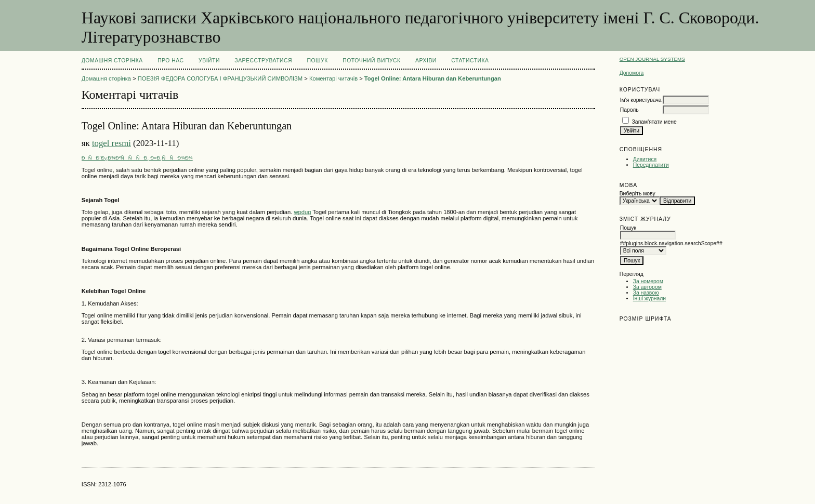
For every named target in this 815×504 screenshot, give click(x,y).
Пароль (629, 110)
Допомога (632, 73)
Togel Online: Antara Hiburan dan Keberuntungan (433, 78)
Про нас (171, 61)
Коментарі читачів (333, 78)
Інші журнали (649, 299)
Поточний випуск (371, 61)
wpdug (302, 212)
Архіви (426, 61)
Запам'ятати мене (654, 122)
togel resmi (111, 143)
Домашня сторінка (112, 61)
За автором (647, 287)
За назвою (646, 293)
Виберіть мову (637, 194)
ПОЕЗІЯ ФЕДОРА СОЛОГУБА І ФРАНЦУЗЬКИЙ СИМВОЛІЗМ (220, 78)
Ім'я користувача (641, 100)
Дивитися (645, 159)
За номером (648, 281)
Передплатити (651, 165)
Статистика (470, 61)
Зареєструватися (263, 61)
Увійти (209, 61)
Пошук (317, 61)
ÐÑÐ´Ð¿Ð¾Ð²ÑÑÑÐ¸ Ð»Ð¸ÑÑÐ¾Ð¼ (137, 158)
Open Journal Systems (652, 59)
